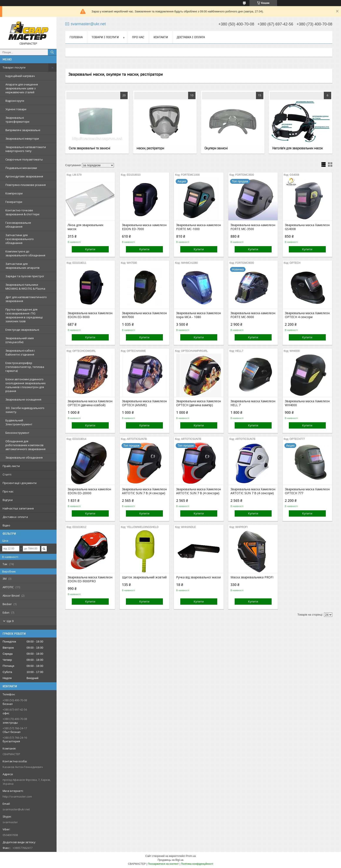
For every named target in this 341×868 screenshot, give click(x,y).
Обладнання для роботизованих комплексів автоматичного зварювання (25, 445)
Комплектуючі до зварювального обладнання (25, 253)
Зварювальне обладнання (24, 457)
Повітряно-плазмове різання (26, 185)
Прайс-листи (11, 466)
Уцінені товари (16, 109)
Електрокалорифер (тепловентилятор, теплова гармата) (25, 367)
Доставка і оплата (15, 517)
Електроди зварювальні (22, 330)
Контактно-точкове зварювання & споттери (22, 212)
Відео (6, 525)
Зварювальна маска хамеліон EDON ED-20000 (89, 491)
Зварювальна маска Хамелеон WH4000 (307, 403)
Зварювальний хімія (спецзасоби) (20, 340)
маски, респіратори (150, 148)
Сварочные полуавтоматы (24, 159)
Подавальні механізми (21, 168)
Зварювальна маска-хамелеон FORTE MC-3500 (253, 227)
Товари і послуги (14, 67)
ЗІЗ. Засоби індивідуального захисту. (25, 410)
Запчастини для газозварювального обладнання (20, 239)
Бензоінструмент (17, 433)
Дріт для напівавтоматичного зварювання (26, 299)
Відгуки (8, 500)
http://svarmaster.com (17, 796)
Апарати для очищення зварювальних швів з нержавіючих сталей (22, 88)
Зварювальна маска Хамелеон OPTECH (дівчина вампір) (199, 403)
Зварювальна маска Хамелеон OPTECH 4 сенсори (307, 315)
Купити (90, 249)
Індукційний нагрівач (20, 76)
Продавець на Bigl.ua (170, 860)
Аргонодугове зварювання (24, 176)
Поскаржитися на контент (163, 864)
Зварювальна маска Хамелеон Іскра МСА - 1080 (199, 315)
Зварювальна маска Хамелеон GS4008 (307, 227)
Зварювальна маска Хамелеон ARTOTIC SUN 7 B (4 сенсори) (144, 491)
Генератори (14, 202)
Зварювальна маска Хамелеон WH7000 (144, 315)
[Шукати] (52, 52)
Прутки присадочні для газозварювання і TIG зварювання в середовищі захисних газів (24, 315)
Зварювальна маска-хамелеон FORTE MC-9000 (253, 315)
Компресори (14, 193)
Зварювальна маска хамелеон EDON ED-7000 (144, 227)
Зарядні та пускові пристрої (25, 276)
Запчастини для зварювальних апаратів (23, 266)
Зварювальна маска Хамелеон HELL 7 (253, 403)
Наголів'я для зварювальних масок (298, 148)
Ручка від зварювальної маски (198, 577)
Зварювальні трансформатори (17, 120)
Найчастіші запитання (18, 508)
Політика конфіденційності (197, 864)
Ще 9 (10, 621)
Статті (7, 474)
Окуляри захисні (216, 148)
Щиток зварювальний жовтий (144, 577)
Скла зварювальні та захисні (89, 148)
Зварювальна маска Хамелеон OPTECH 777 (307, 491)
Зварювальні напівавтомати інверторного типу (26, 149)
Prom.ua (191, 856)
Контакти (161, 37)
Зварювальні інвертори (22, 139)
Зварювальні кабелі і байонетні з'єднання (20, 352)
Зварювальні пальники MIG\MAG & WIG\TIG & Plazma (25, 287)
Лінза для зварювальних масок (85, 227)
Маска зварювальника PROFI (252, 577)
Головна (76, 37)
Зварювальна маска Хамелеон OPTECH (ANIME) (144, 403)
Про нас (8, 491)
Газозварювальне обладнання (18, 225)
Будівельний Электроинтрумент (19, 422)
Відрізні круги (15, 101)
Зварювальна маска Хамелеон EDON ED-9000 (90, 315)
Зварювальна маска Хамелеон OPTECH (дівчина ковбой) (90, 403)
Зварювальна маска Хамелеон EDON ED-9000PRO (90, 579)
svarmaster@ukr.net (16, 809)
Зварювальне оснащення (23, 399)
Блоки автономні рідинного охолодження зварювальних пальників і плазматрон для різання (26, 385)
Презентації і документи (20, 483)
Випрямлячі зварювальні (23, 130)
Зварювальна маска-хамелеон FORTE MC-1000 (199, 227)
